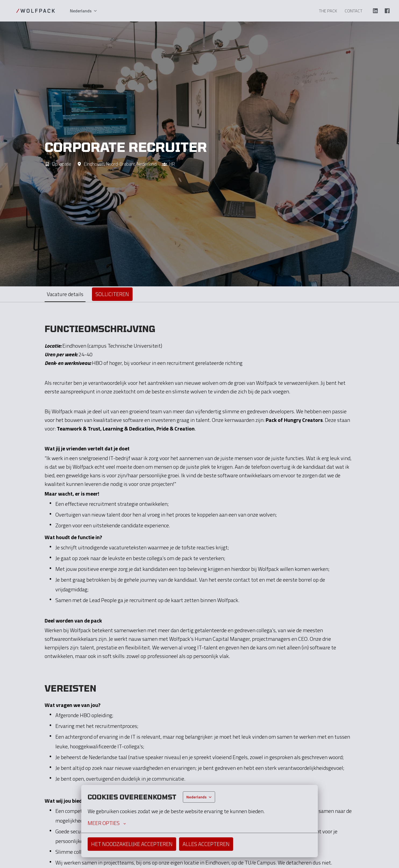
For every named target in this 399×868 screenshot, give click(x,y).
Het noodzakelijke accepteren (132, 844)
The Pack (328, 11)
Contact (354, 11)
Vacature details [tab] (65, 294)
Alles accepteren (206, 844)
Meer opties (107, 823)
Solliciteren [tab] (112, 294)
